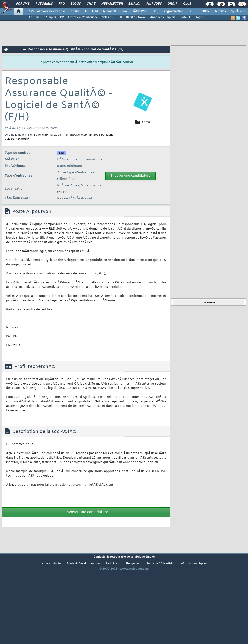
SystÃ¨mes (238, 11)
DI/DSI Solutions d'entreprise (46, 11)
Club (187, 4)
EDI (155, 11)
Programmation (173, 11)
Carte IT (185, 17)
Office (206, 11)
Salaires (107, 17)
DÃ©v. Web (140, 11)
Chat (91, 4)
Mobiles (220, 11)
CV (62, 17)
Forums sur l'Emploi (42, 17)
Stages (199, 17)
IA (85, 11)
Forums (23, 4)
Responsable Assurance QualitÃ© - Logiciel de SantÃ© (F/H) (75, 50)
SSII (119, 17)
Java (124, 11)
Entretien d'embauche (83, 17)
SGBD (192, 11)
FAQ (62, 4)
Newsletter (112, 4)
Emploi (134, 4)
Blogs (76, 4)
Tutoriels (44, 4)
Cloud (75, 11)
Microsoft (109, 11)
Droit (172, 4)
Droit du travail (136, 17)
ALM (95, 11)
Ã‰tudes (154, 4)
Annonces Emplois (163, 17)
